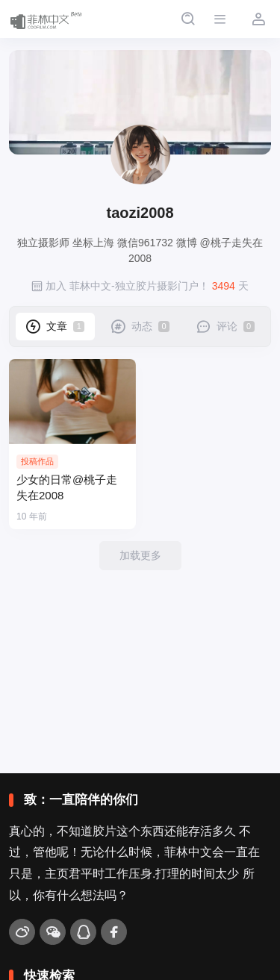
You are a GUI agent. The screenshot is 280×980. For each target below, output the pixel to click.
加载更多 (140, 555)
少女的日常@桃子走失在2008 (67, 488)
